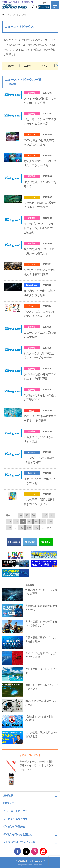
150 (36, 528)
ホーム (3, 15)
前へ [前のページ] (8, 515)
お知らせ (31, 452)
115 (30, 521)
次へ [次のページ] (49, 528)
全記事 (11, 66)
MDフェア (9, 803)
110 (45, 515)
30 (33, 515)
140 (29, 528)
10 (21, 515)
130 (22, 528)
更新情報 (31, 93)
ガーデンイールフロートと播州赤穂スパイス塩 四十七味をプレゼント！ (36, 765)
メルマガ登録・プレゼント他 (19, 842)
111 (52, 515)
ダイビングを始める (14, 827)
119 (9, 528)
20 (27, 515)
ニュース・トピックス (15, 811)
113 (16, 521)
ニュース (28, 66)
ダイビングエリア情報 (15, 819)
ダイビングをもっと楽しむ (18, 834)
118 (50, 521)
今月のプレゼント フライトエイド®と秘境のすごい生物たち (40, 228)
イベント (46, 66)
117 (43, 521)
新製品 (32, 411)
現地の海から (31, 285)
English (43, 3)
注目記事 (8, 795)
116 (36, 521)
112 (9, 521)
